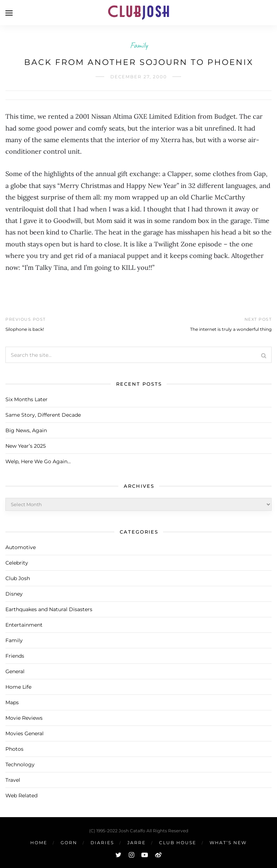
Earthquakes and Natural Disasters (49, 609)
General (15, 671)
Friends (15, 656)
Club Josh (18, 578)
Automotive (21, 547)
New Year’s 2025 (26, 446)
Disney (14, 594)
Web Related (21, 795)
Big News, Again (26, 430)
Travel (13, 780)
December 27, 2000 (139, 77)
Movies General (25, 733)
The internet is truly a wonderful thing (231, 329)
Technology (20, 764)
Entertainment (24, 625)
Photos (14, 749)
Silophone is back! (25, 329)
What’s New (228, 843)
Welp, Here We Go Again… (38, 461)
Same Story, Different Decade (43, 415)
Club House (178, 843)
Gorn (69, 843)
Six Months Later (27, 399)
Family (139, 45)
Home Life (18, 687)
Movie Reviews (24, 718)
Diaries (102, 843)
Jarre (137, 843)
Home (39, 843)
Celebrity (17, 563)
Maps (12, 702)
